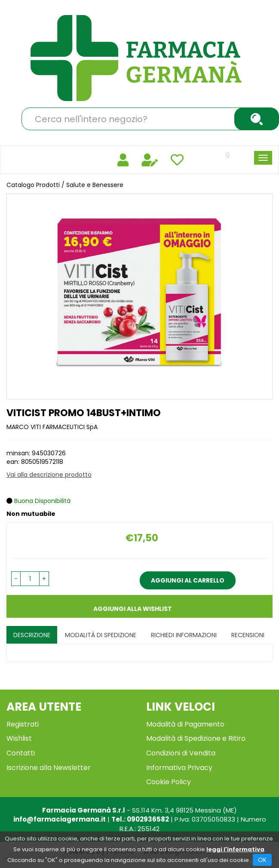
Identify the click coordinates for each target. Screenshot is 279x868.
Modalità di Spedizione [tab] (101, 635)
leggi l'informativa (235, 849)
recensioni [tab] (248, 635)
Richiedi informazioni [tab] (184, 635)
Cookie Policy (169, 782)
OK (262, 860)
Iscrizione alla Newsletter (49, 768)
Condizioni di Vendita (181, 753)
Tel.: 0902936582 (140, 819)
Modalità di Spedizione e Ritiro (196, 738)
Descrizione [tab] (32, 635)
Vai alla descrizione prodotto (49, 475)
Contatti (21, 753)
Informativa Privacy (179, 768)
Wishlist (19, 738)
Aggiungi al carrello (188, 580)
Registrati (23, 724)
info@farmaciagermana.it (60, 819)
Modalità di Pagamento (185, 724)
